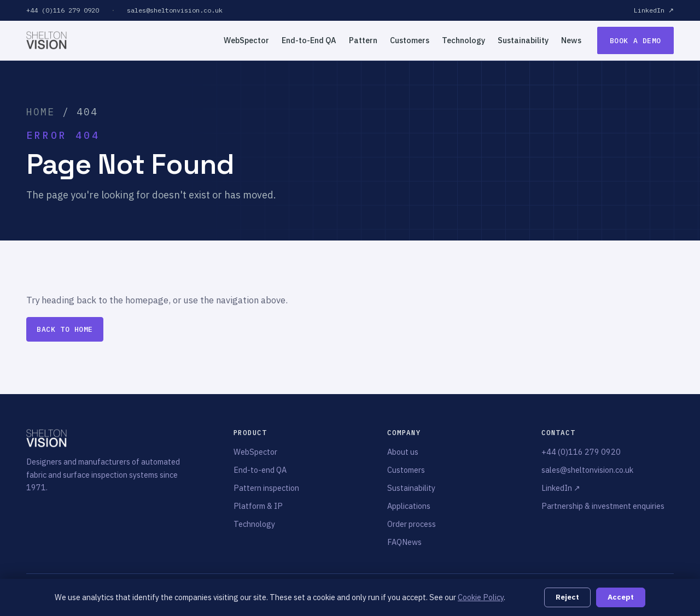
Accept (621, 597)
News (571, 40)
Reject (567, 597)
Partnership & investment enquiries (603, 506)
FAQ (395, 542)
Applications (409, 506)
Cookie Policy (481, 597)
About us (403, 452)
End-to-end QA (260, 470)
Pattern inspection (266, 488)
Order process (412, 524)
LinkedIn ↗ (654, 10)
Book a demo (635, 41)
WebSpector (246, 40)
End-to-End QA (309, 40)
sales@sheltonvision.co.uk (175, 10)
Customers (410, 40)
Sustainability (523, 40)
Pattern (363, 40)
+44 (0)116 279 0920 (63, 10)
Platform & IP (258, 506)
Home (41, 112)
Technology (463, 40)
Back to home (65, 329)
